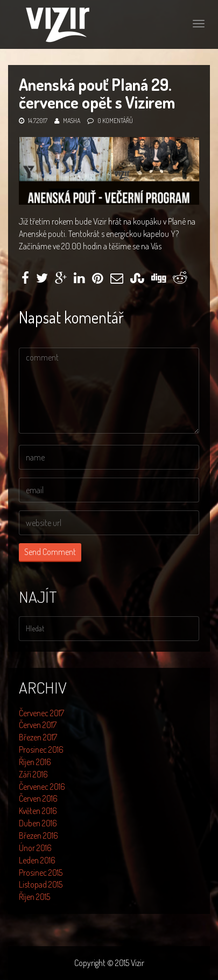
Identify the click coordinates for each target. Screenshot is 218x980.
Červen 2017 (38, 725)
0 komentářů (115, 121)
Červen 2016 (38, 798)
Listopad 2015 (41, 884)
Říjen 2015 (34, 897)
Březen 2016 (38, 835)
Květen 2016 (38, 811)
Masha (72, 121)
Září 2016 (33, 774)
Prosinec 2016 (41, 750)
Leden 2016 (37, 860)
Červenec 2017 (41, 713)
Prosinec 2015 (41, 873)
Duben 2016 (38, 823)
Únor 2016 (35, 848)
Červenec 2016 (42, 787)
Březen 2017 (38, 737)
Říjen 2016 (35, 762)
